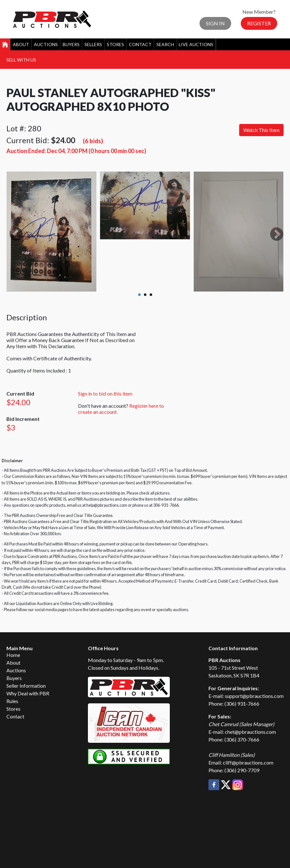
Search (165, 44)
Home (13, 655)
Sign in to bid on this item (105, 393)
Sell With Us (21, 60)
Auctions (46, 44)
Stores (115, 44)
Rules (12, 701)
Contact (140, 44)
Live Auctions (196, 44)
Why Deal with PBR (28, 693)
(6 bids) (93, 141)
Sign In (215, 23)
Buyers (71, 44)
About (21, 44)
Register (259, 23)
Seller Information (26, 686)
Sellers (93, 44)
